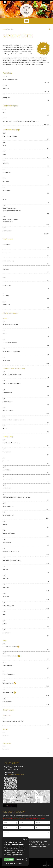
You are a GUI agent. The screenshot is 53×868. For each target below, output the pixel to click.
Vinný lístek (43, 48)
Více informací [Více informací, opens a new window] (16, 856)
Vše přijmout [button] (9, 859)
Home (4, 29)
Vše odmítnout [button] (21, 859)
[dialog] (15, 852)
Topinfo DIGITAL (46, 865)
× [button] (26, 839)
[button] (15, 863)
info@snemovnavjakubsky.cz (16, 774)
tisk (49, 29)
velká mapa (10, 806)
